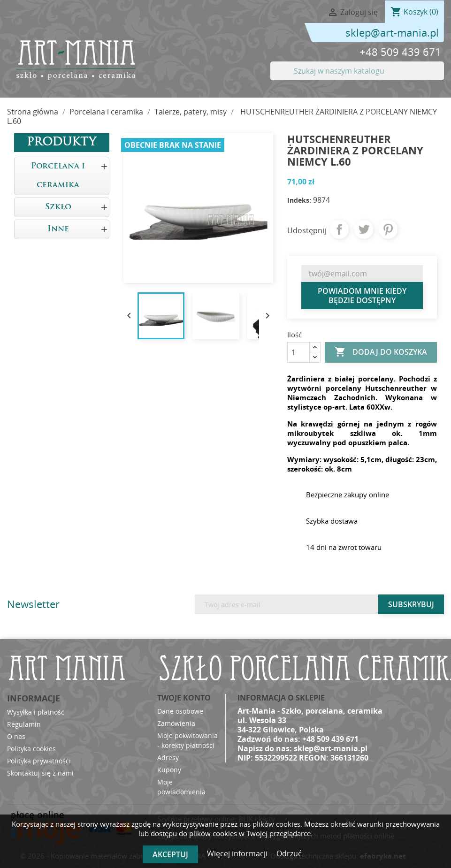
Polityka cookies (31, 749)
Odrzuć (289, 853)
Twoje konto (184, 698)
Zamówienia (176, 723)
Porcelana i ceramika (58, 176)
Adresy (168, 758)
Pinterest (388, 229)
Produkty (61, 143)
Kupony (169, 770)
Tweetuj (364, 229)
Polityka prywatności (39, 761)
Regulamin (24, 724)
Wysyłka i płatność (36, 712)
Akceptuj (170, 854)
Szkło (58, 207)
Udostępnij (339, 229)
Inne (58, 229)
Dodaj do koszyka (381, 352)
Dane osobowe (180, 711)
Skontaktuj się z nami (40, 773)
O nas (16, 736)
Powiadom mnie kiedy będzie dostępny (362, 296)
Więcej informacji (238, 853)
